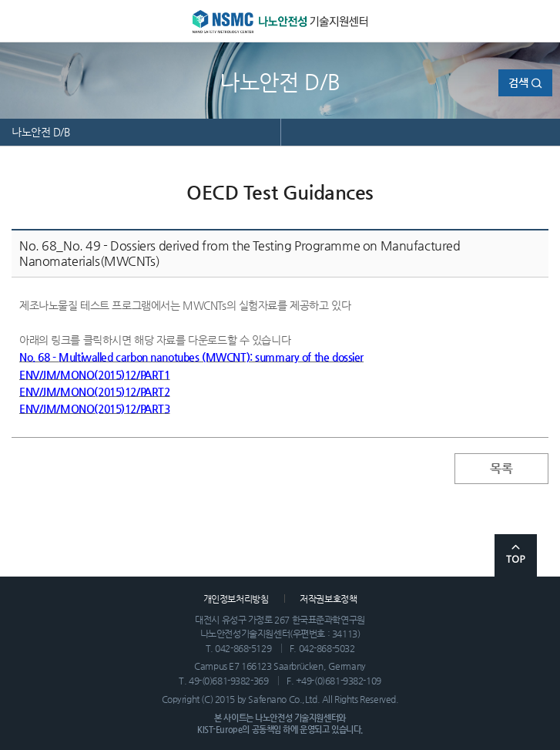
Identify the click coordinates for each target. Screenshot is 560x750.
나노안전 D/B (41, 132)
